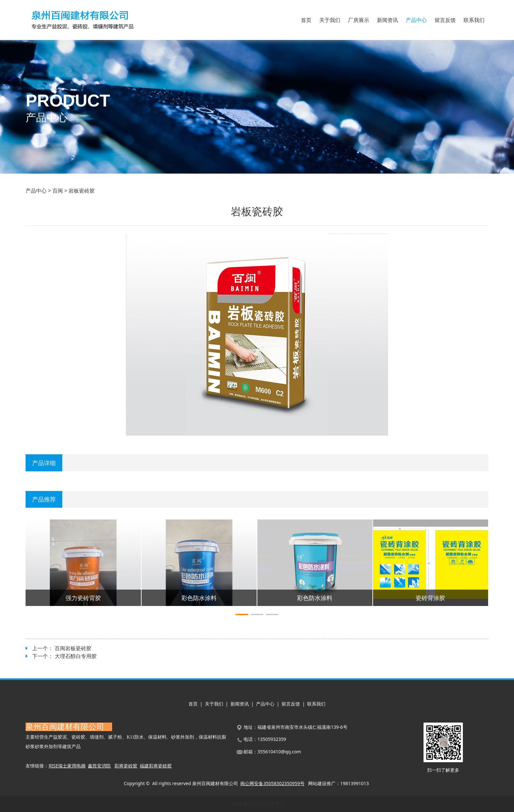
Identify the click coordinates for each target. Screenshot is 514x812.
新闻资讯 (387, 20)
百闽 (58, 191)
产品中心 (416, 20)
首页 (306, 20)
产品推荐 (44, 499)
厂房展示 (359, 20)
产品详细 (44, 463)
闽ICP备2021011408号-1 (257, 804)
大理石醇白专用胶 (76, 656)
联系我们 (474, 20)
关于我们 (330, 20)
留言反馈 (445, 20)
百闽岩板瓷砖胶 (73, 648)
